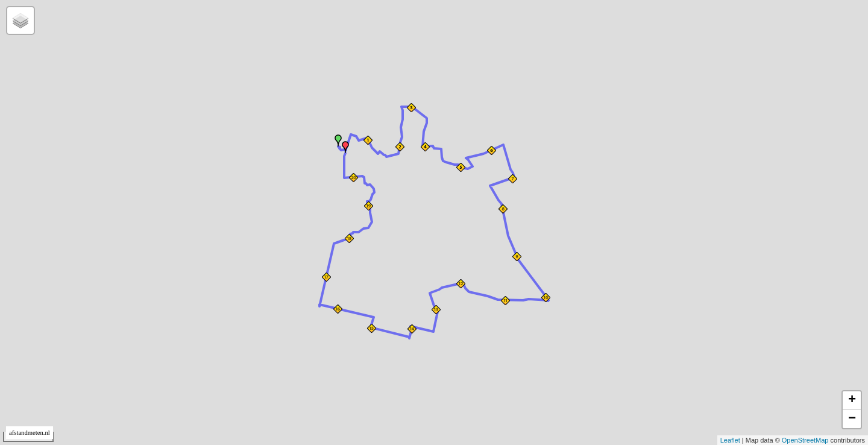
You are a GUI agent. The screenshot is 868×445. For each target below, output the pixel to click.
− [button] (852, 419)
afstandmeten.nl (30, 433)
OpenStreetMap (805, 440)
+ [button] (852, 400)
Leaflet (730, 440)
